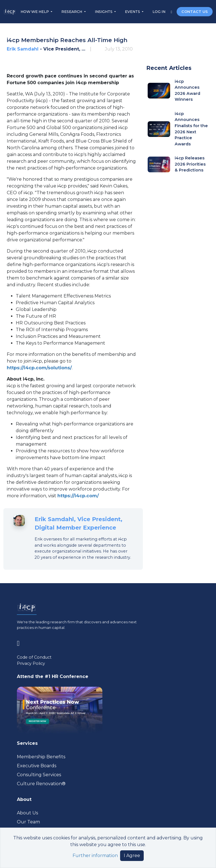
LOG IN (159, 12)
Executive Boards (37, 766)
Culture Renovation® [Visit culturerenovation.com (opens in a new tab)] (41, 784)
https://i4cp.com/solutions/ (39, 368)
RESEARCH (72, 12)
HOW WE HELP (35, 12)
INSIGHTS (104, 12)
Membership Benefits (41, 757)
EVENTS (133, 12)
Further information (95, 856)
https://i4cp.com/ (78, 496)
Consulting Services (39, 775)
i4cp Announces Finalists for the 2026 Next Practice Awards (191, 129)
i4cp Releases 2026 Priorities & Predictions (190, 164)
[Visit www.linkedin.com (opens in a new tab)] (20, 642)
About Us (27, 813)
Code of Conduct (34, 657)
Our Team (28, 822)
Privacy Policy (31, 663)
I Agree (132, 856)
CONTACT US (195, 12)
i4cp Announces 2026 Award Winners (187, 91)
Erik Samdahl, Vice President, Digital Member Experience (78, 523)
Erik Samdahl (23, 49)
